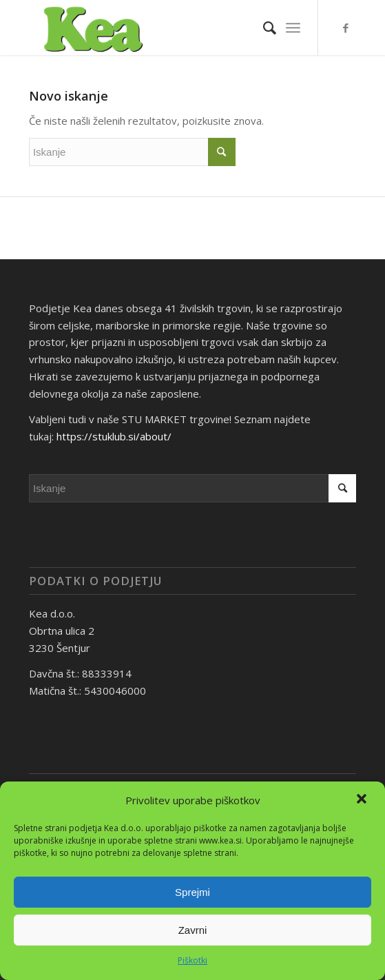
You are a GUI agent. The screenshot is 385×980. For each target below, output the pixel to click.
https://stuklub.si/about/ (114, 436)
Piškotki (192, 960)
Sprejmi (192, 892)
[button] (363, 800)
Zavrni (193, 930)
